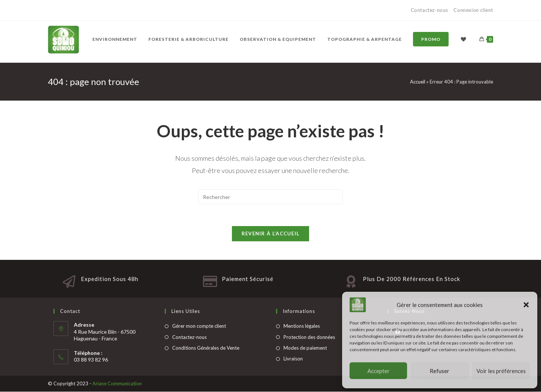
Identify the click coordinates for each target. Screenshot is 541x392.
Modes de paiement (305, 348)
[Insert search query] (270, 197)
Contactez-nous (430, 10)
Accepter (378, 371)
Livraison (293, 359)
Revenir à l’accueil (271, 234)
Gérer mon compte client (199, 326)
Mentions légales (302, 326)
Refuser (440, 371)
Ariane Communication (117, 384)
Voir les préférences (501, 371)
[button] (526, 305)
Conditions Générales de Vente (206, 348)
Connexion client (473, 10)
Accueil (418, 82)
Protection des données (309, 337)
